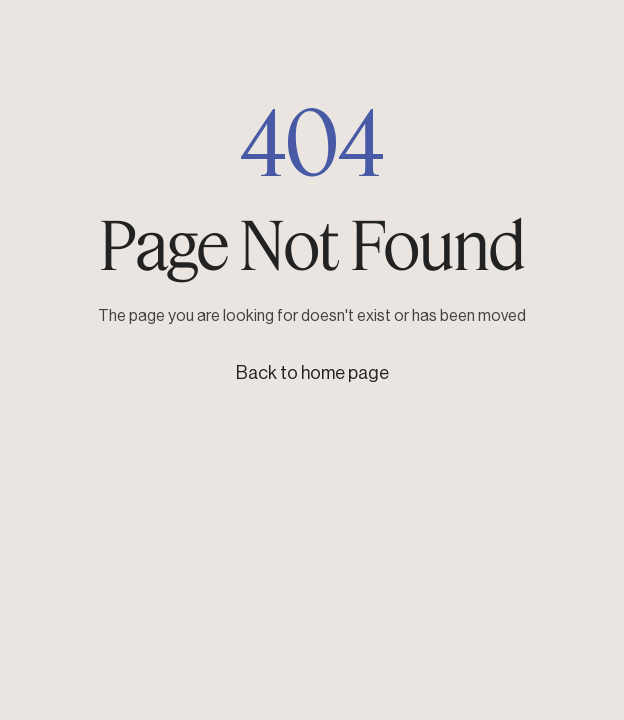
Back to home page (312, 373)
